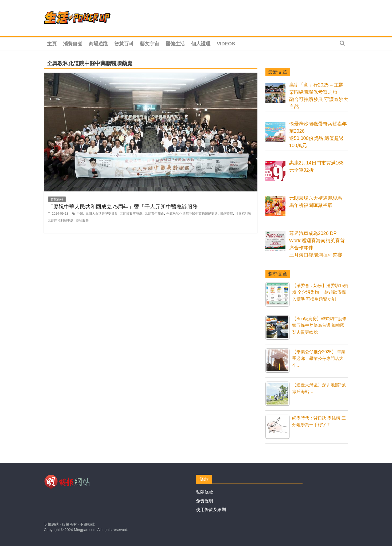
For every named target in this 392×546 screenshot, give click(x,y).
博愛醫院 (226, 214)
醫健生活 (175, 44)
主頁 (52, 44)
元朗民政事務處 (131, 214)
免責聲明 (205, 501)
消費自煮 (73, 44)
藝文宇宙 (150, 44)
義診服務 (82, 221)
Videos (226, 44)
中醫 (80, 214)
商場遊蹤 (98, 44)
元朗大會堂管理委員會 (101, 214)
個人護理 (201, 44)
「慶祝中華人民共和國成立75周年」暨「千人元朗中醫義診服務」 (126, 207)
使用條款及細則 (211, 510)
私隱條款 (205, 492)
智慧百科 (124, 44)
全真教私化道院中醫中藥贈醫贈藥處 (192, 214)
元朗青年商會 (154, 214)
